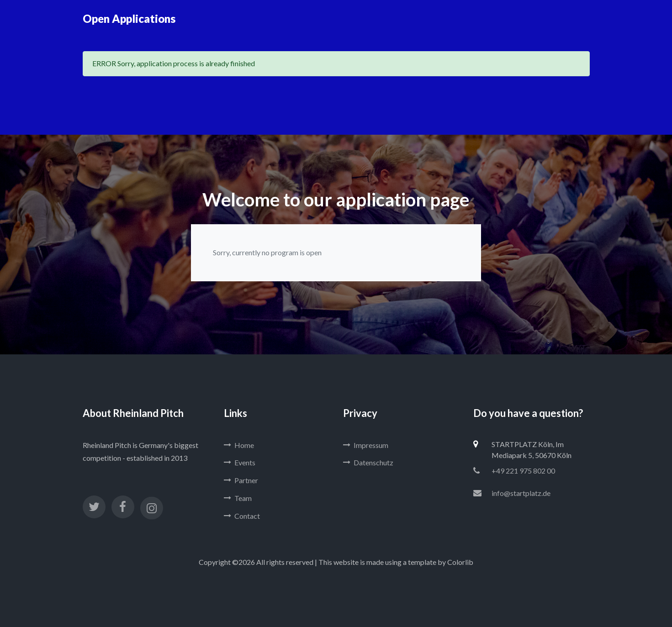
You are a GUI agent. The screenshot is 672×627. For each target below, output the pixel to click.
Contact (242, 516)
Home (239, 445)
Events (240, 462)
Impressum (366, 445)
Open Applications (129, 18)
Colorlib (460, 562)
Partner (241, 480)
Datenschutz (368, 462)
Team (238, 498)
